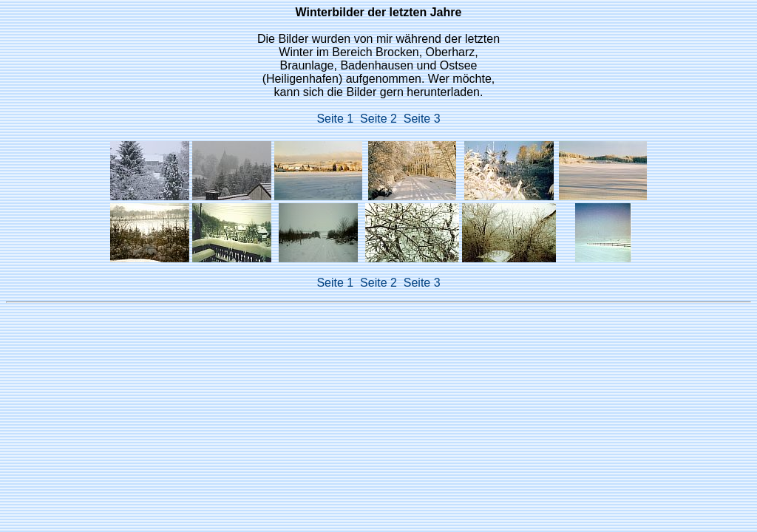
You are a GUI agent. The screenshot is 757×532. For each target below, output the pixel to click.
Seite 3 (422, 119)
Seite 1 (338, 119)
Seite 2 (382, 119)
